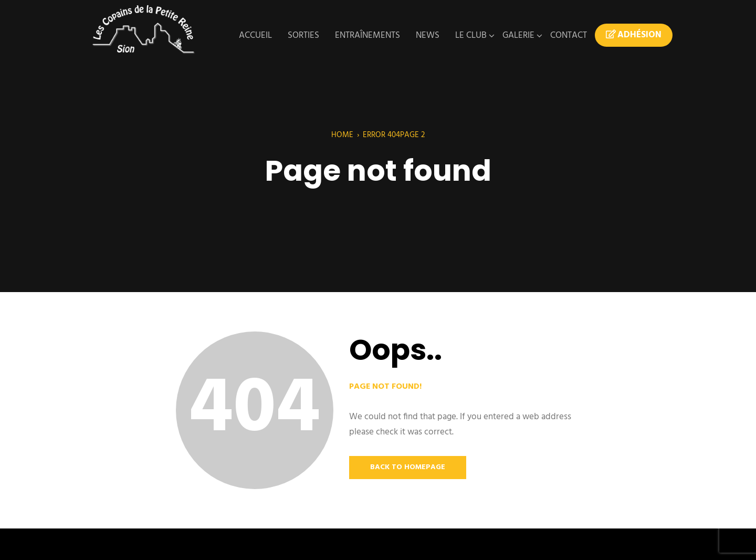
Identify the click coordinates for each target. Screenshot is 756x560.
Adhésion (634, 35)
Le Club (471, 35)
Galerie (518, 35)
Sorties (303, 35)
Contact (569, 35)
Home (342, 135)
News (428, 35)
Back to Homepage (408, 467)
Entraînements (367, 35)
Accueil (255, 35)
